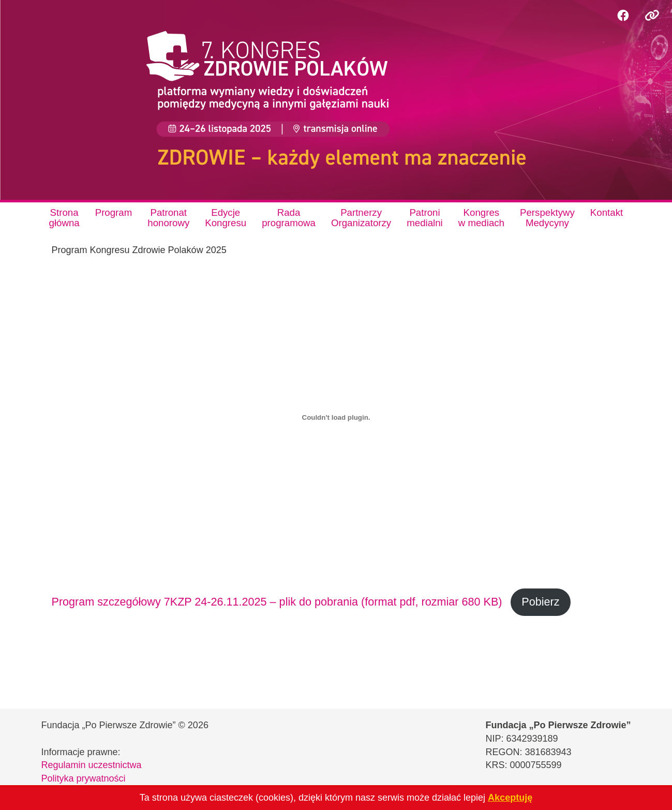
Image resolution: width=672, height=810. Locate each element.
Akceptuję (510, 798)
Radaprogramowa (289, 218)
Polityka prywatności (84, 778)
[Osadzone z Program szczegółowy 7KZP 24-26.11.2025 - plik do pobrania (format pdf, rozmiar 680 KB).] (336, 418)
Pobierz (540, 602)
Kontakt (607, 212)
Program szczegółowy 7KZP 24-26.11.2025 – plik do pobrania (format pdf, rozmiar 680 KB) (277, 602)
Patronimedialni (425, 218)
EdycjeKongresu (226, 218)
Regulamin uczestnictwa (92, 765)
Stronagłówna (64, 218)
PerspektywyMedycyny (547, 218)
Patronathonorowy (168, 218)
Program (114, 212)
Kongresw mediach (481, 218)
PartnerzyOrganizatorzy (361, 218)
